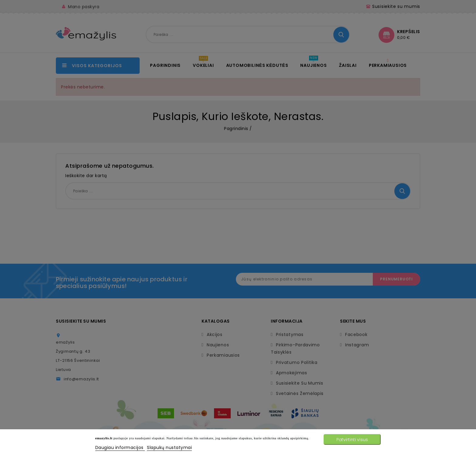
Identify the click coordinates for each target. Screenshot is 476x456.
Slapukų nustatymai (169, 447)
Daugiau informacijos (120, 447)
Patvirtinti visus (352, 440)
